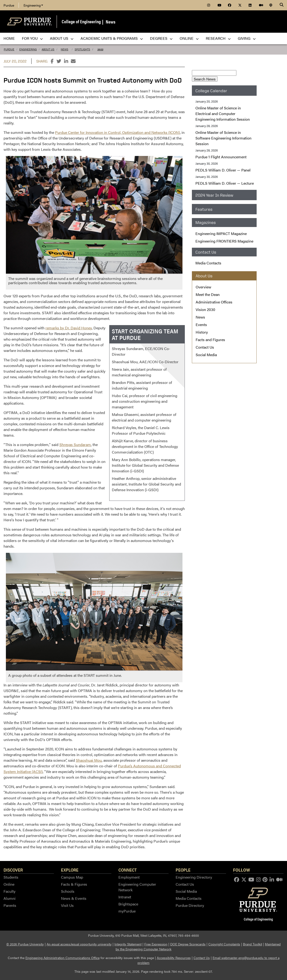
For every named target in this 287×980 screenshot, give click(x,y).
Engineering (33, 5)
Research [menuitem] (218, 38)
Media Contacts (208, 263)
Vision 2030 (205, 309)
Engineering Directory (194, 877)
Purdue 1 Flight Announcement (221, 157)
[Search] (282, 5)
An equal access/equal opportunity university (79, 944)
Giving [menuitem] (247, 38)
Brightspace (128, 904)
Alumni (10, 898)
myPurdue (127, 911)
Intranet (125, 897)
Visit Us (67, 905)
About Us (48, 49)
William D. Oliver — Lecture (225, 183)
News (111, 22)
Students (11, 877)
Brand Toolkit (253, 944)
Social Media (206, 355)
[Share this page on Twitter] (59, 61)
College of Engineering (81, 21)
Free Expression (156, 944)
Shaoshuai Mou (89, 760)
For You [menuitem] (32, 38)
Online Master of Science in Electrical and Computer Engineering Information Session (223, 114)
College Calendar (211, 91)
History (202, 332)
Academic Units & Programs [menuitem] (112, 38)
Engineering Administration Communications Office (63, 958)
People (183, 870)
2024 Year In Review (214, 195)
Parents (10, 905)
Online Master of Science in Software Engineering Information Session (223, 138)
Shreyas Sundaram (75, 444)
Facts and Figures (210, 340)
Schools (68, 891)
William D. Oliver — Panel (223, 170)
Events (201, 325)
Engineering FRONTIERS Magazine (224, 241)
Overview (203, 287)
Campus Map (72, 877)
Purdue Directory (190, 905)
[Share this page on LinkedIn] (66, 61)
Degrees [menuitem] (161, 38)
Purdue (9, 5)
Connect (128, 870)
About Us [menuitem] (62, 38)
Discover (13, 870)
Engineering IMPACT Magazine (221, 233)
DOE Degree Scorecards (188, 944)
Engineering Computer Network (137, 887)
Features (204, 209)
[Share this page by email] (73, 61)
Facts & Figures (74, 884)
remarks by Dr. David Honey (69, 328)
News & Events (74, 898)
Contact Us (205, 347)
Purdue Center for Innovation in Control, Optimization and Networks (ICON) (117, 132)
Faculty (10, 891)
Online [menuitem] (189, 38)
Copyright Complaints (224, 944)
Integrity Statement (128, 944)
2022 (100, 49)
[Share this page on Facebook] (52, 61)
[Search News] (214, 73)
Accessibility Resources (174, 958)
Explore (70, 870)
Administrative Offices (214, 302)
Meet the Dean (208, 294)
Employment (129, 877)
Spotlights (82, 49)
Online (9, 884)
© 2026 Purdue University (25, 944)
